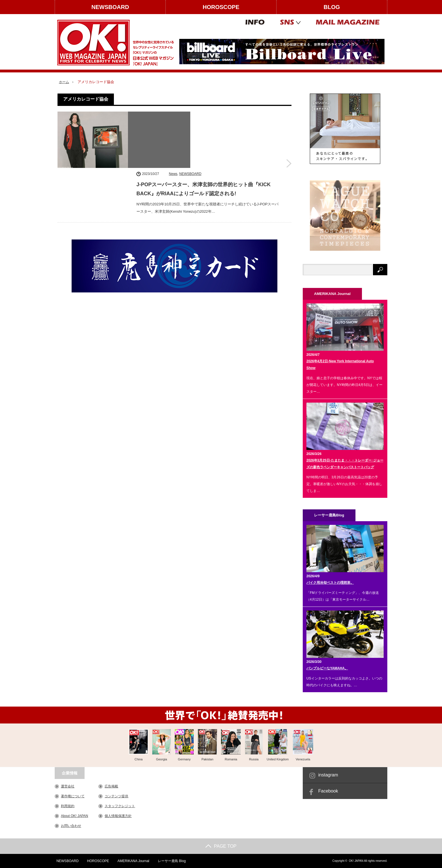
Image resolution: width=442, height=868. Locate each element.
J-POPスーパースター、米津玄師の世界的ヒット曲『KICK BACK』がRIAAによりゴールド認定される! (204, 131)
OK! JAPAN (356, 861)
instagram (328, 775)
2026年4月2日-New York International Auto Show (340, 365)
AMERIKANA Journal (132, 861)
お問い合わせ (71, 826)
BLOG (332, 7)
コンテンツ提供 (116, 796)
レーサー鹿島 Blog (171, 861)
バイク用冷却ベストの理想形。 (330, 583)
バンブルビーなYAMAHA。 (327, 668)
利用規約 (68, 806)
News (173, 116)
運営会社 (68, 786)
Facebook (328, 791)
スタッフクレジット (120, 806)
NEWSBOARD (110, 7)
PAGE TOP (221, 846)
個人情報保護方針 (118, 816)
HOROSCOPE (221, 7)
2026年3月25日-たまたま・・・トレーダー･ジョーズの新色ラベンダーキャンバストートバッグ (345, 464)
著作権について (73, 796)
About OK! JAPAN (75, 816)
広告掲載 (111, 786)
